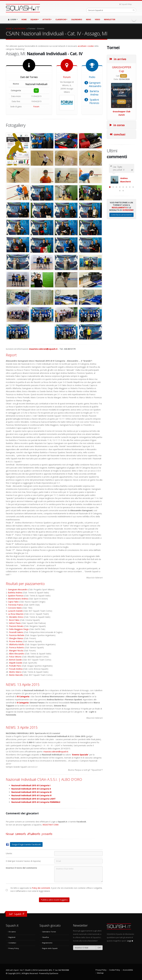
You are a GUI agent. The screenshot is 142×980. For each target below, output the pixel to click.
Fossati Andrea (16, 669)
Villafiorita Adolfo (17, 644)
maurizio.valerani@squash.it (43, 349)
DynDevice (54, 973)
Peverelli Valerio (16, 632)
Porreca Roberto (17, 647)
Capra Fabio (13, 602)
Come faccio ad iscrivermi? (121, 242)
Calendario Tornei (49, 932)
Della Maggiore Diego (19, 629)
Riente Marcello (16, 675)
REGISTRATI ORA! (51, 825)
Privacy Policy (14, 948)
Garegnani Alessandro (95, 84)
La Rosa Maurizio (16, 614)
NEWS (88, 19)
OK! (99, 948)
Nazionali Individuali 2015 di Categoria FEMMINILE (36, 802)
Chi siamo (12, 932)
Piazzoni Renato (16, 626)
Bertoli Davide (15, 660)
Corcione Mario (15, 608)
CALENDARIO (77, 19)
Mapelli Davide (16, 663)
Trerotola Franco (16, 605)
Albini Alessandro (17, 654)
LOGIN (13, 19)
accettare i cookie (86, 46)
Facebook (134, 19)
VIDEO (97, 19)
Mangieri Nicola (16, 651)
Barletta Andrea (94, 93)
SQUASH (35, 19)
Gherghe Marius (16, 638)
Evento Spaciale (80, 755)
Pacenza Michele (17, 635)
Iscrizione (128, 237)
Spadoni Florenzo (94, 101)
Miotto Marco (15, 672)
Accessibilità (128, 970)
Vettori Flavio (15, 623)
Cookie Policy (115, 970)
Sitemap (100, 973)
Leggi (130, 941)
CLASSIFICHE (61, 19)
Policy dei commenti (41, 888)
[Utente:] (78, 853)
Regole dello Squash (50, 948)
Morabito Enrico (16, 617)
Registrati (12, 937)
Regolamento (119, 235)
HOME (24, 19)
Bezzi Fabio (14, 620)
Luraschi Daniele (15, 611)
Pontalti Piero (15, 666)
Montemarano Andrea (18, 599)
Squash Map (126, 4)
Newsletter (110, 19)
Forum (36, 106)
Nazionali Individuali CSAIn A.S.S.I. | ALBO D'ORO (44, 779)
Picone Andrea (16, 641)
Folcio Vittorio (15, 657)
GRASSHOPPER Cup (122, 69)
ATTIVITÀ (47, 19)
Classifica (45, 937)
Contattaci (12, 943)
